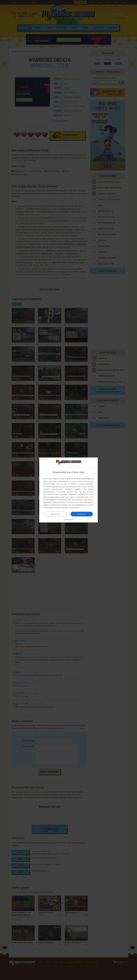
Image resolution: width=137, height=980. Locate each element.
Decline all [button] (55, 514)
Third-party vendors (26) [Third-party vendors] (67, 492)
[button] (68, 519)
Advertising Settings (59, 505)
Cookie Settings (61, 508)
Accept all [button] (82, 514)
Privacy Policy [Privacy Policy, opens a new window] (74, 508)
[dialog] (68, 490)
